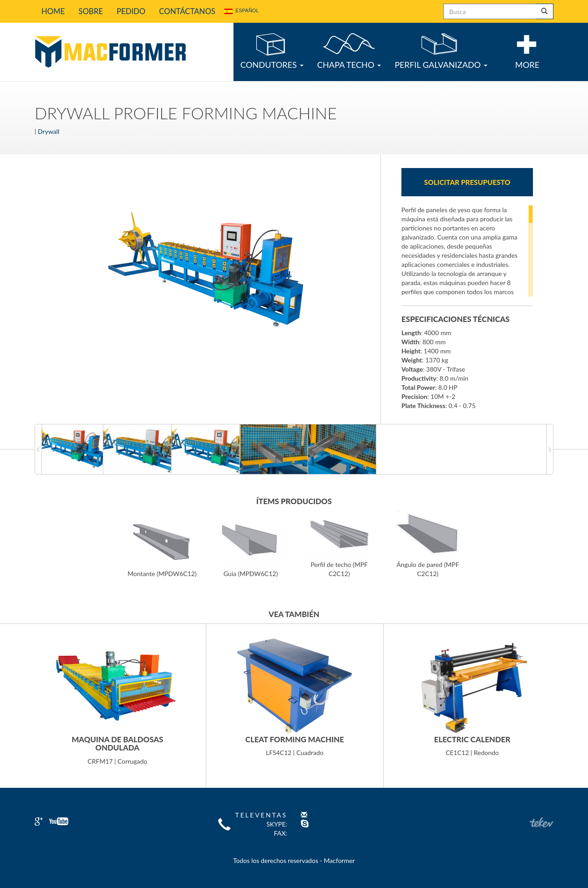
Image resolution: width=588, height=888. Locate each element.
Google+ (39, 822)
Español (241, 11)
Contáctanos (188, 11)
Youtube (59, 821)
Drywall (48, 131)
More (527, 52)
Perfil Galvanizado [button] (441, 51)
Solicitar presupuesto (467, 182)
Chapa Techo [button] (349, 51)
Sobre (91, 11)
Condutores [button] (272, 51)
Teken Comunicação (542, 822)
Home (53, 11)
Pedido (131, 11)
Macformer (110, 52)
